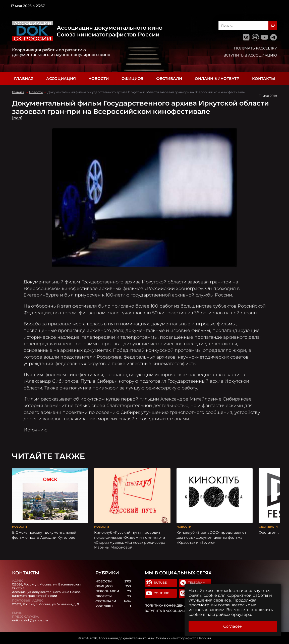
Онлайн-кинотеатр (217, 79)
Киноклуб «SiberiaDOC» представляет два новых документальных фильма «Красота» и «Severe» (211, 537)
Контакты (264, 79)
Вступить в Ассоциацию (250, 55)
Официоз (132, 79)
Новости (99, 79)
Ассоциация (61, 79)
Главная (24, 79)
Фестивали (169, 79)
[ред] (17, 118)
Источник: (35, 430)
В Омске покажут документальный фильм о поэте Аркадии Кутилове (44, 535)
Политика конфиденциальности (176, 606)
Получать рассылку (255, 48)
